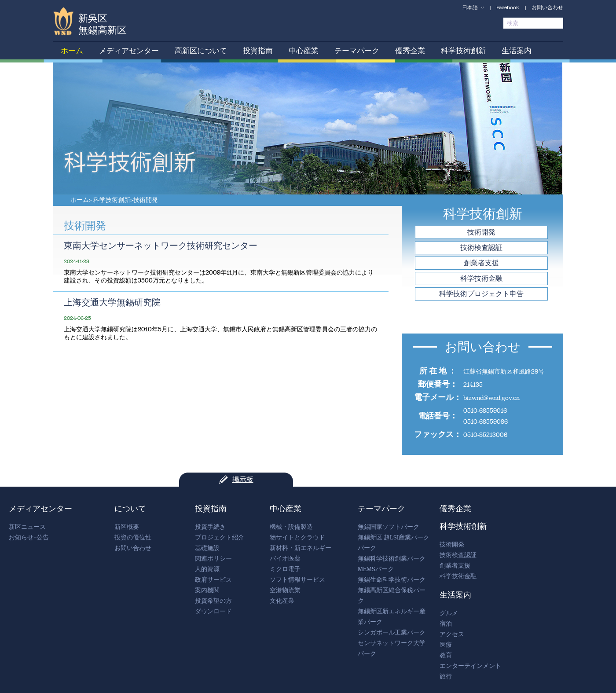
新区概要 (127, 527)
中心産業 (304, 51)
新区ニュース (27, 527)
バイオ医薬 (285, 559)
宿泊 (446, 624)
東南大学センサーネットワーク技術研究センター (161, 246)
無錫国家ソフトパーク (389, 527)
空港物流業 (285, 590)
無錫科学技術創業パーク (392, 559)
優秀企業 (410, 51)
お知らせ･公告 (29, 537)
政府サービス (213, 580)
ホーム (72, 51)
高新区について (201, 51)
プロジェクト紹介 (220, 537)
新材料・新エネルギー (301, 548)
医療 (446, 645)
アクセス (452, 634)
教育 (446, 655)
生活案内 (517, 51)
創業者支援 (481, 263)
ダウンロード (213, 611)
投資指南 (258, 51)
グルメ (449, 613)
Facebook (508, 7)
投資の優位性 (133, 537)
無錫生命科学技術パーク (392, 580)
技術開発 (146, 200)
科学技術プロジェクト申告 (481, 294)
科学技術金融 (481, 278)
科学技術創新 (463, 51)
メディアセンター (129, 51)
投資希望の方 (213, 601)
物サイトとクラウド (297, 537)
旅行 (446, 676)
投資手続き (210, 527)
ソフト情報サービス (297, 580)
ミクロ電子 (285, 569)
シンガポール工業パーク (392, 632)
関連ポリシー (213, 559)
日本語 (470, 7)
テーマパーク (357, 51)
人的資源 (207, 569)
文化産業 (282, 601)
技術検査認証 (481, 247)
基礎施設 (207, 548)
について (130, 509)
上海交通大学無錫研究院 (112, 302)
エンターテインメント (470, 666)
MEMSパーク (376, 569)
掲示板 (243, 479)
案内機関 (207, 590)
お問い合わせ (547, 7)
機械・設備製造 (291, 527)
